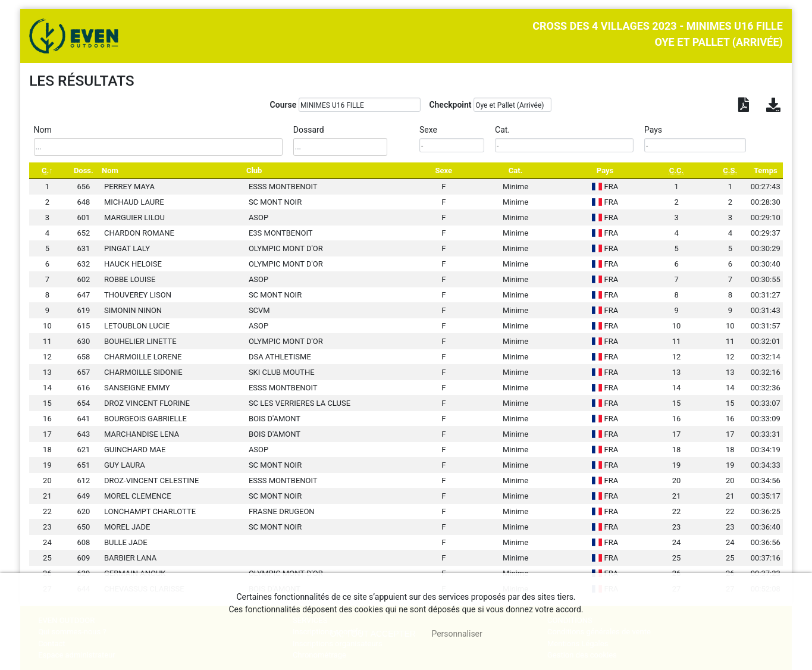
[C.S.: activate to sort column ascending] (730, 170)
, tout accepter (373, 634)
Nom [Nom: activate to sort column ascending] (110, 170)
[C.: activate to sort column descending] (47, 170)
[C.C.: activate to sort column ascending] (676, 170)
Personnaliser (457, 634)
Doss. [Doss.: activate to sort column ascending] (84, 170)
